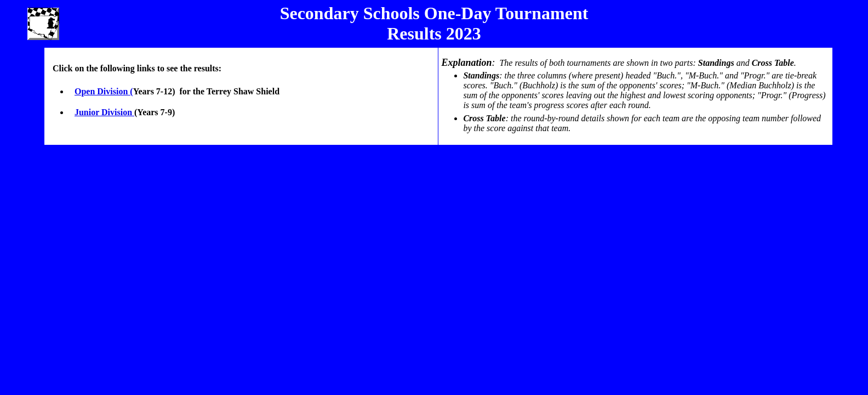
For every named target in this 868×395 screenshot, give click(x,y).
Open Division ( (104, 91)
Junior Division (104, 112)
